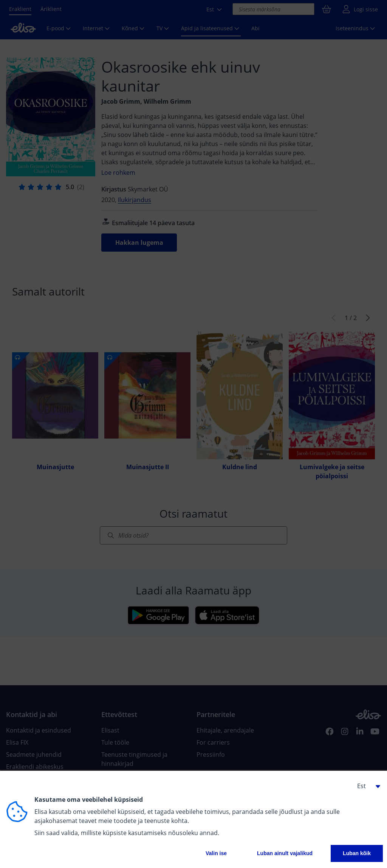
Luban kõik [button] (357, 853)
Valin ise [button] (216, 853)
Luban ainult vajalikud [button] (285, 853)
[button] (366, 786)
